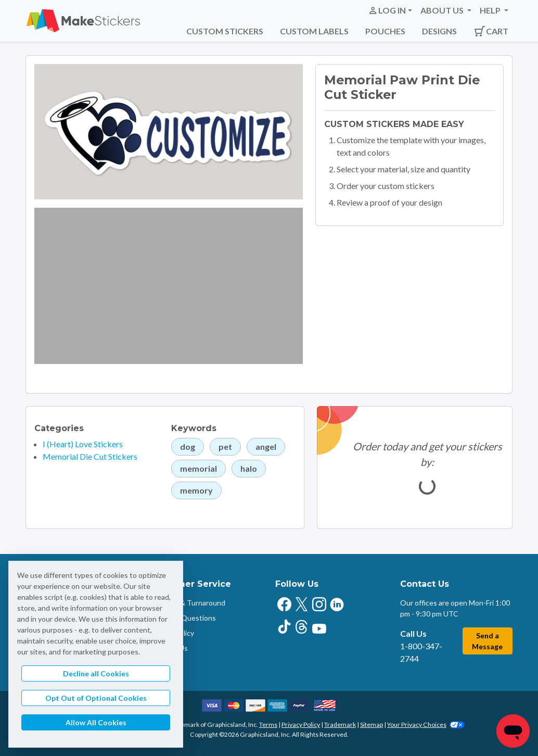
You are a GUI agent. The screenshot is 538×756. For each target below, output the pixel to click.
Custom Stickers (225, 31)
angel (266, 446)
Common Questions (183, 618)
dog (188, 446)
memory (196, 490)
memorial (198, 468)
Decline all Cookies (96, 673)
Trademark (340, 725)
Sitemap (372, 725)
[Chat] (513, 731)
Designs (439, 31)
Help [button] (491, 10)
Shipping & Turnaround (188, 603)
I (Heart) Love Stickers (83, 444)
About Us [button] (443, 10)
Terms (268, 725)
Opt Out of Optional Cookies (96, 698)
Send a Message (487, 641)
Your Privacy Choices (426, 725)
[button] (390, 10)
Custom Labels (314, 31)
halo (249, 468)
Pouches (385, 31)
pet (225, 446)
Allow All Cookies (96, 722)
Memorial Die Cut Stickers (90, 456)
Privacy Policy (301, 725)
